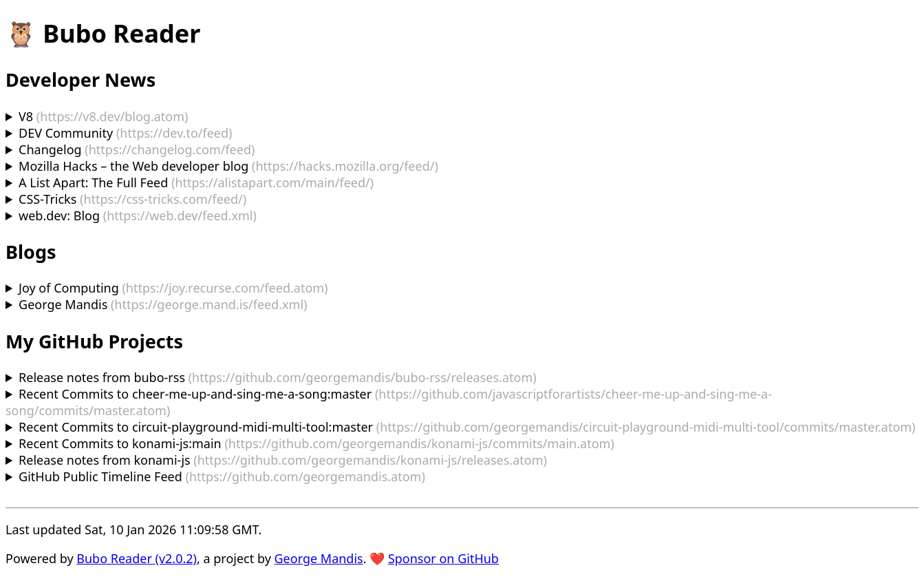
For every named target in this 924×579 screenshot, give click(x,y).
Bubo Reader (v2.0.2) (137, 558)
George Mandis (319, 558)
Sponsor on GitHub (443, 558)
